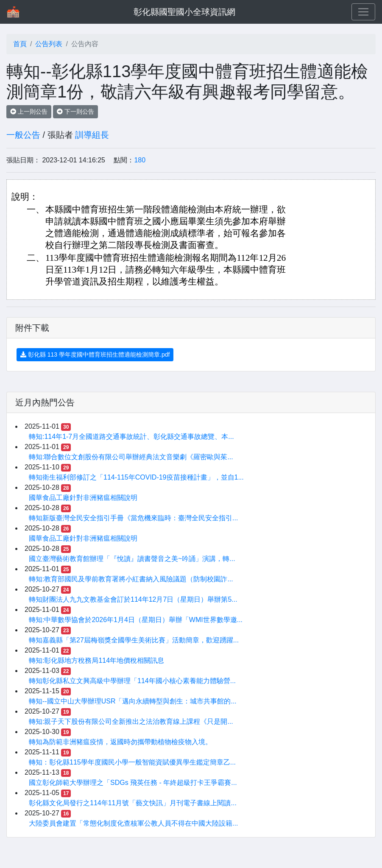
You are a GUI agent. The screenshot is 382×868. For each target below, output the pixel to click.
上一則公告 (29, 112)
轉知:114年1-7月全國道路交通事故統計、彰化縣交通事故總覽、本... (131, 437)
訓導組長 (92, 135)
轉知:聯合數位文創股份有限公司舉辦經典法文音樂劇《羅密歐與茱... (131, 457)
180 (140, 160)
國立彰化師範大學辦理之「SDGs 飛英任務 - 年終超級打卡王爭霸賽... (133, 783)
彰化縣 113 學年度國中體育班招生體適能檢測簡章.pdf (95, 354)
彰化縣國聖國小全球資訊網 (184, 12)
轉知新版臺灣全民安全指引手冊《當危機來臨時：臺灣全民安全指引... (133, 518)
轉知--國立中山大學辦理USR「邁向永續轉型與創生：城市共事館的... (133, 701)
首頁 (20, 44)
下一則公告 (75, 112)
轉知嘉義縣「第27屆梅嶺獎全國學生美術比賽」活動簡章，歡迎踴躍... (134, 640)
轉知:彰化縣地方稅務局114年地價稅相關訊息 (96, 660)
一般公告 (23, 135)
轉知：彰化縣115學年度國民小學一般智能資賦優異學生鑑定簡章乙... (132, 762)
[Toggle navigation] (363, 12)
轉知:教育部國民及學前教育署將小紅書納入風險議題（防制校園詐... (131, 579)
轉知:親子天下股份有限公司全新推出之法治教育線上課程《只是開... (131, 721)
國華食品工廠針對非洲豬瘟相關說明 (83, 498)
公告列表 (49, 44)
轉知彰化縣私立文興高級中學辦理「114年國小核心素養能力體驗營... (132, 681)
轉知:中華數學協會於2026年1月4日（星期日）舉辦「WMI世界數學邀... (136, 620)
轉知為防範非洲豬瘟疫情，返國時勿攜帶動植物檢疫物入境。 (120, 742)
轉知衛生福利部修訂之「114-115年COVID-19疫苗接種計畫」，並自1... (136, 477)
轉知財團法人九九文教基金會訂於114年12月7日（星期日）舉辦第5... (133, 599)
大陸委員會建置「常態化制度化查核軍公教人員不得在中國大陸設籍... (133, 823)
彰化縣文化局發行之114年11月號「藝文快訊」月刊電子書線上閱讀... (133, 803)
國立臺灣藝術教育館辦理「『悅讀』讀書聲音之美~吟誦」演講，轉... (132, 559)
